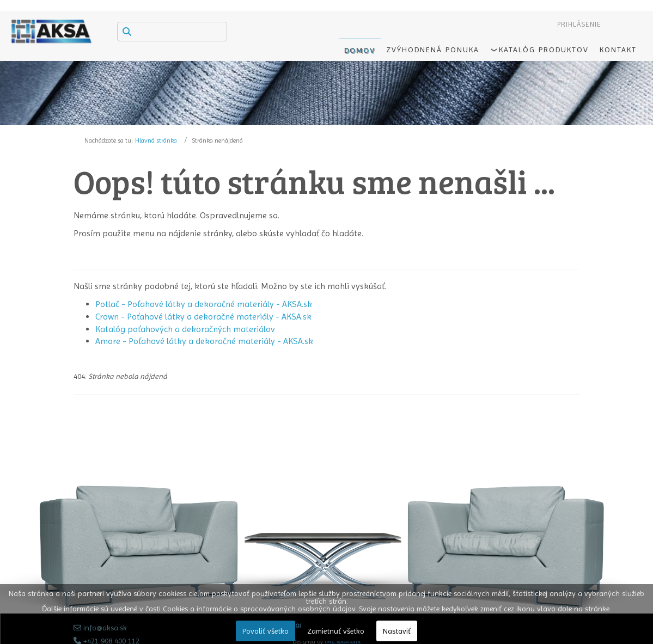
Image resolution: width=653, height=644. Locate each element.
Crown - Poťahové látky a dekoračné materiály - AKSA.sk (203, 317)
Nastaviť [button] (397, 631)
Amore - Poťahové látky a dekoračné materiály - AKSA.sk (204, 341)
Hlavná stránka (156, 140)
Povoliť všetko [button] (266, 631)
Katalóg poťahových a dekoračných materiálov (185, 329)
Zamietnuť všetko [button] (336, 631)
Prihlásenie (579, 24)
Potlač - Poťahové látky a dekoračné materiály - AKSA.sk (204, 304)
